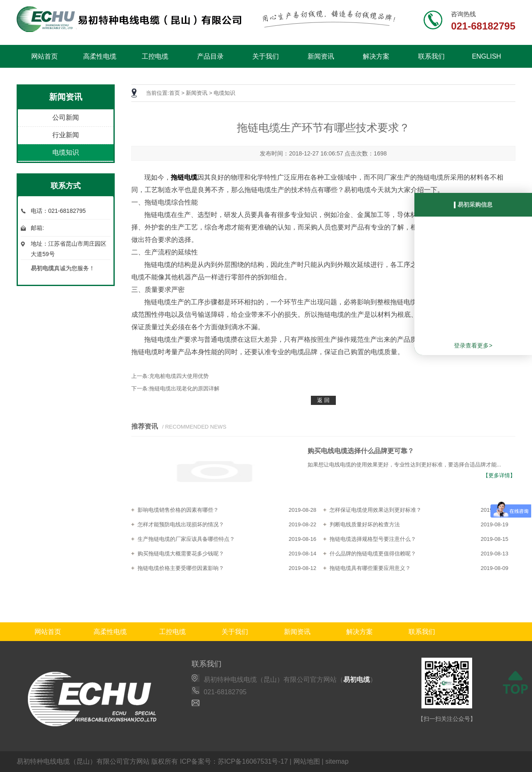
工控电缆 (155, 56)
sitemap (337, 761)
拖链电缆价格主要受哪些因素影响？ (181, 568)
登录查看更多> (473, 345)
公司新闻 (66, 117)
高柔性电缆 (100, 56)
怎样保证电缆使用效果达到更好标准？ (376, 510)
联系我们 (431, 56)
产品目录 (210, 56)
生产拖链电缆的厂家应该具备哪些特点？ (186, 539)
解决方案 (376, 56)
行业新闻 (66, 135)
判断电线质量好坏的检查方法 (365, 524)
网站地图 (307, 761)
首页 (175, 93)
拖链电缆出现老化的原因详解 (184, 388)
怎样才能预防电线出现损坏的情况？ (181, 524)
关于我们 (266, 56)
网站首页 (44, 56)
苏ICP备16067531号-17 (253, 761)
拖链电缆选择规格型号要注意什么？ (373, 539)
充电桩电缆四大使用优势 (179, 376)
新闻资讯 (321, 56)
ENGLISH (486, 56)
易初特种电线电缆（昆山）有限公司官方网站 (83, 761)
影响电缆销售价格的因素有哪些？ (178, 510)
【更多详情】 (499, 475)
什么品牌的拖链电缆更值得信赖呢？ (373, 554)
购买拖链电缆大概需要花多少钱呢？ (181, 554)
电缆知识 (66, 152)
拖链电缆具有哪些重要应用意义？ (370, 568)
